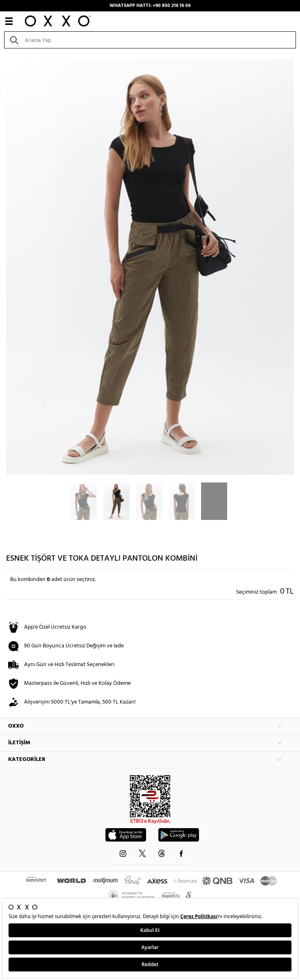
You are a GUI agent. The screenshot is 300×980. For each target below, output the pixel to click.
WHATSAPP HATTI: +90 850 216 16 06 (150, 6)
